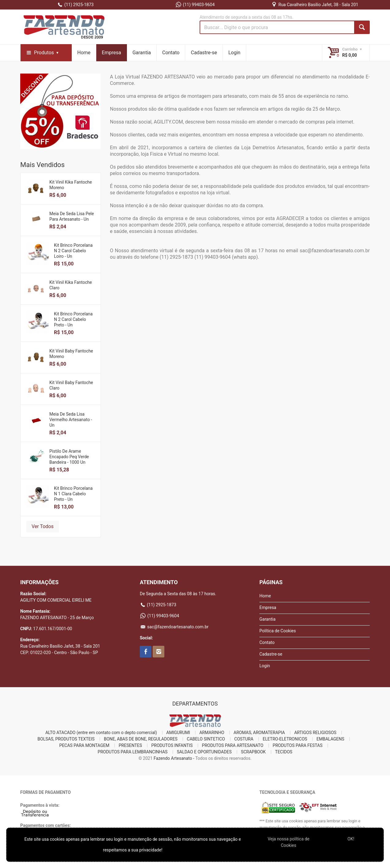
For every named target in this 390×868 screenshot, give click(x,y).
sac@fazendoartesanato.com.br (174, 627)
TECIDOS (284, 752)
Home (84, 53)
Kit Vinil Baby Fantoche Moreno (71, 354)
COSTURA (244, 739)
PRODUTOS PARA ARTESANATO (233, 745)
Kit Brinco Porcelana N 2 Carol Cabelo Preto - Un (73, 319)
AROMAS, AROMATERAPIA (259, 733)
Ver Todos (43, 526)
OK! (351, 839)
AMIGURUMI (178, 733)
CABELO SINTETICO (206, 739)
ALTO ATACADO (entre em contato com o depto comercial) (101, 733)
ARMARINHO (212, 733)
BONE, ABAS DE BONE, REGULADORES (141, 739)
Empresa (111, 53)
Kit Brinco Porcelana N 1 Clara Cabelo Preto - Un (73, 494)
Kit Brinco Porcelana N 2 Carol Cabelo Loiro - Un (73, 251)
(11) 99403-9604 (195, 5)
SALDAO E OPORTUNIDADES (204, 752)
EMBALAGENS (330, 739)
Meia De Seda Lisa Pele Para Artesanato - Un (72, 216)
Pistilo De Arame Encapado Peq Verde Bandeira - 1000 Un (69, 457)
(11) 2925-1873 (76, 5)
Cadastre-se (204, 53)
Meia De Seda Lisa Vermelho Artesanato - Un (71, 420)
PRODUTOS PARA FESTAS (297, 745)
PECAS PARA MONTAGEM (84, 745)
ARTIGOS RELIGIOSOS (315, 733)
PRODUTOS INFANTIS (172, 745)
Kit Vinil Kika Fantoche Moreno (71, 185)
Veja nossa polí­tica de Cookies (289, 842)
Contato (171, 53)
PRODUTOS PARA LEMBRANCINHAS (133, 752)
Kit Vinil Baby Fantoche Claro (71, 385)
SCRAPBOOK (253, 752)
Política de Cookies (278, 631)
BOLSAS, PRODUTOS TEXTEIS (66, 739)
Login (234, 53)
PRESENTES (130, 745)
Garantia (142, 53)
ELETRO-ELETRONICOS (285, 739)
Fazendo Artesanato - (174, 758)
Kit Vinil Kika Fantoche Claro (71, 285)
